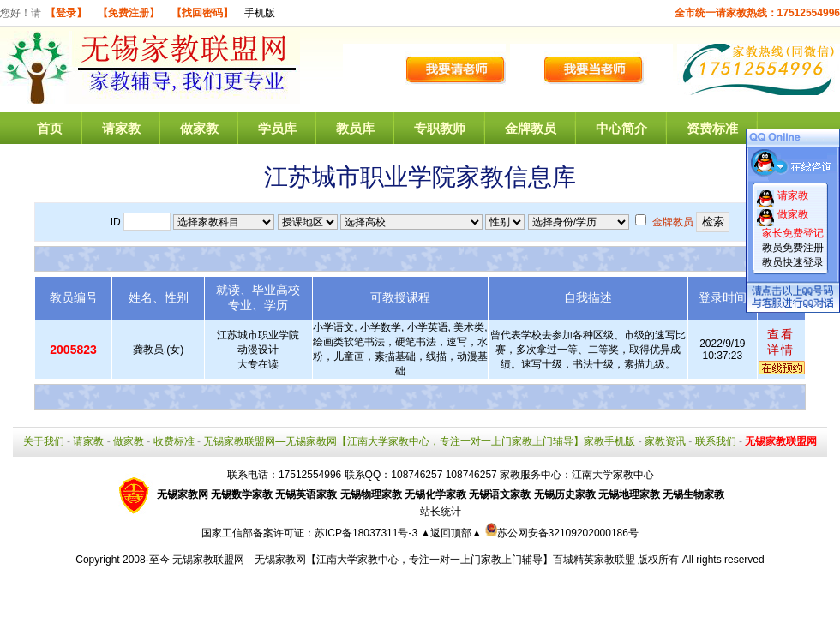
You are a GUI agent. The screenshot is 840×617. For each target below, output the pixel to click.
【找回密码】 (202, 13)
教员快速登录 (793, 262)
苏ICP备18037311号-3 (367, 533)
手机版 (260, 13)
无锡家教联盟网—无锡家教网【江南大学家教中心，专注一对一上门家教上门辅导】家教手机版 (419, 441)
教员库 (355, 128)
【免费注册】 (129, 13)
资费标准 (712, 128)
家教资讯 (665, 441)
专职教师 (440, 128)
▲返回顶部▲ (451, 533)
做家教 (199, 128)
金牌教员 (531, 128)
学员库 (277, 128)
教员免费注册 (793, 248)
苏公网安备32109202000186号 (562, 533)
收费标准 (174, 441)
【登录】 (66, 13)
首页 (50, 128)
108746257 (471, 475)
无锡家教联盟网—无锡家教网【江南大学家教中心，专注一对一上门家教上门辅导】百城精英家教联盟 (404, 560)
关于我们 (44, 441)
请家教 (121, 128)
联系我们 (716, 441)
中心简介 (621, 128)
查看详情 (781, 342)
